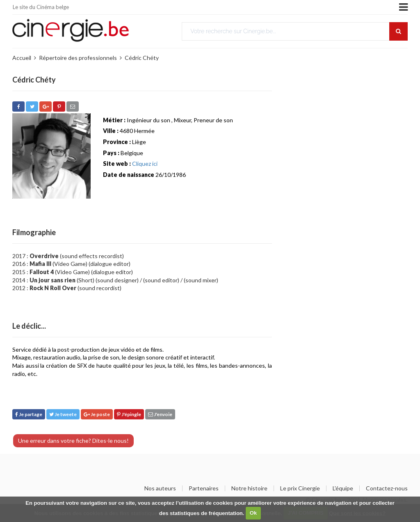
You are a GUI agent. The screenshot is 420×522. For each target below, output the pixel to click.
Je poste (97, 414)
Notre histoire (249, 488)
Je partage (29, 414)
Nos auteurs (160, 488)
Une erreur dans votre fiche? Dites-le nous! (73, 441)
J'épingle (129, 414)
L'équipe (343, 488)
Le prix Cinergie (300, 488)
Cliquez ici (145, 164)
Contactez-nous (387, 488)
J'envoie (160, 414)
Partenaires (204, 488)
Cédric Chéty (142, 58)
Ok (253, 513)
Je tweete (63, 414)
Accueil (22, 58)
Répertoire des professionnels (78, 58)
